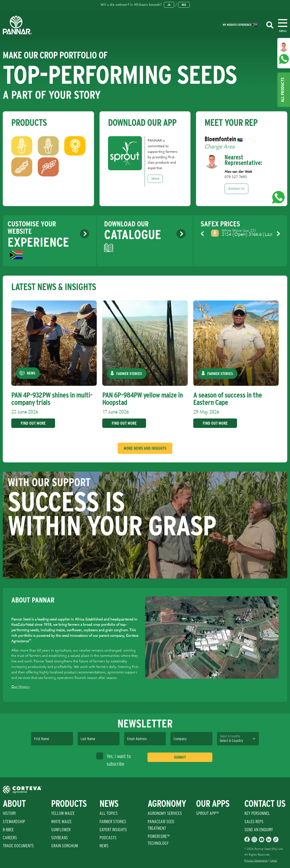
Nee (184, 5)
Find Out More (33, 423)
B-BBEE (8, 830)
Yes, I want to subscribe (114, 760)
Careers (10, 838)
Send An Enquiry (259, 830)
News (104, 846)
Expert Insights (113, 830)
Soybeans (60, 838)
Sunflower (61, 830)
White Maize (61, 822)
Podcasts (108, 838)
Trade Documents (18, 846)
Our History (21, 687)
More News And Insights (145, 448)
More (155, 179)
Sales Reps (254, 822)
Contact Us (236, 189)
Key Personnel (257, 813)
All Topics (109, 813)
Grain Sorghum (65, 846)
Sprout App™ (207, 813)
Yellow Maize (63, 813)
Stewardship (14, 822)
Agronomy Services (165, 813)
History (9, 813)
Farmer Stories (113, 822)
